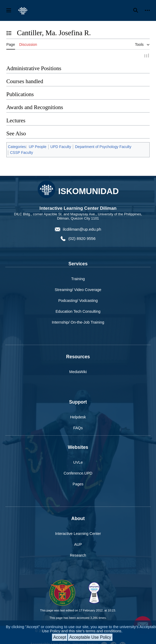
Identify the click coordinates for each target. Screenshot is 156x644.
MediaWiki (78, 372)
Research (78, 556)
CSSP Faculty (22, 153)
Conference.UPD (78, 474)
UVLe (78, 463)
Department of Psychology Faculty (103, 147)
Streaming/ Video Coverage (78, 290)
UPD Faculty (61, 147)
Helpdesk (78, 418)
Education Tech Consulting (78, 312)
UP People (38, 147)
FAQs (78, 428)
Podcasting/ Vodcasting (78, 301)
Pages (78, 485)
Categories (17, 147)
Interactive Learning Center (78, 534)
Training (78, 279)
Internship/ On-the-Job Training (78, 323)
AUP (78, 545)
